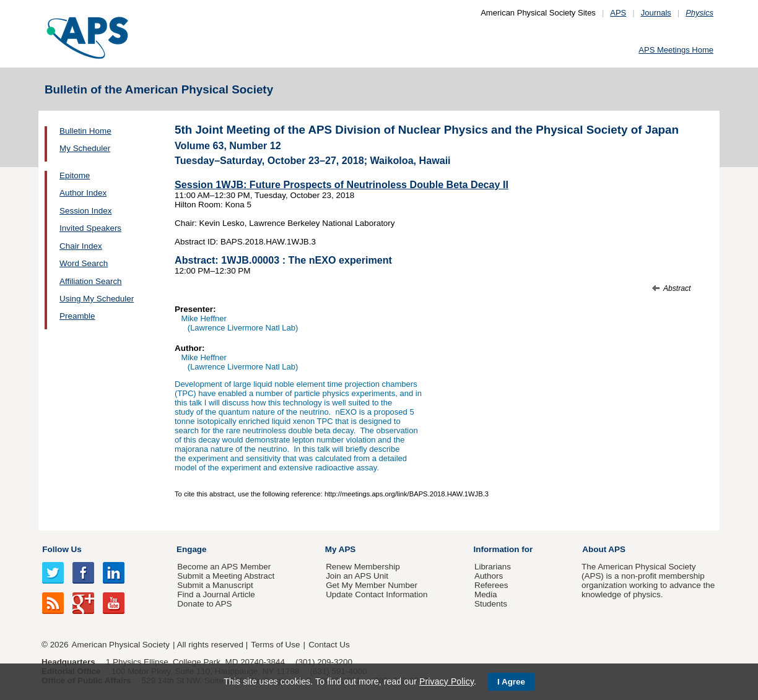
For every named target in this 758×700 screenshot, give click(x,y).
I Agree (511, 682)
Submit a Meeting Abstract (226, 576)
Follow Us (62, 549)
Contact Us (329, 645)
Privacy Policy (447, 681)
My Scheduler (85, 148)
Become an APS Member (224, 567)
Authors (489, 576)
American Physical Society (121, 645)
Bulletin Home (85, 131)
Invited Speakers (90, 228)
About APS (604, 549)
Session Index (85, 211)
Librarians (493, 567)
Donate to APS (204, 604)
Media (486, 594)
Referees (491, 585)
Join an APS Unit (357, 576)
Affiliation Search (91, 281)
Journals (656, 13)
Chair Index (81, 246)
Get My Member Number (372, 585)
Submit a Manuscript (215, 585)
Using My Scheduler (97, 299)
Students (491, 604)
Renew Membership (363, 567)
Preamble (77, 316)
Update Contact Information (377, 594)
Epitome (75, 175)
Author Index (83, 193)
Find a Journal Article (216, 594)
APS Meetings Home (676, 50)
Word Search (84, 263)
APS (618, 13)
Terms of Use (275, 645)
